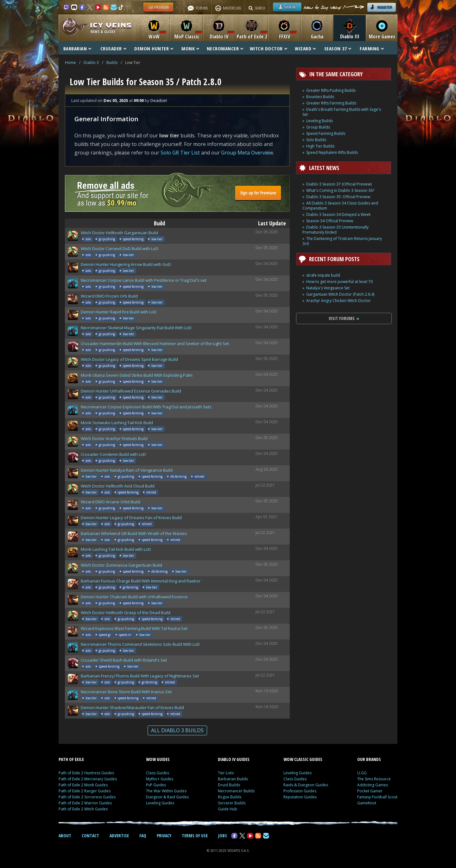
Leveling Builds (320, 121)
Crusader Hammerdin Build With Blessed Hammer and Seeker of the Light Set (155, 343)
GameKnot (367, 803)
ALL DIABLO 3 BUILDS (177, 730)
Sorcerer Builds (232, 803)
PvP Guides (156, 785)
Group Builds (318, 127)
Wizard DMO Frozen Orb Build (109, 296)
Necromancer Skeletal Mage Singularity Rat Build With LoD (136, 328)
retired (199, 476)
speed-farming (133, 239)
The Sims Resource (374, 779)
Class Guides (158, 773)
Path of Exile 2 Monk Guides (83, 785)
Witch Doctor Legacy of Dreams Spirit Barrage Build (129, 359)
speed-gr (105, 635)
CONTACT (90, 836)
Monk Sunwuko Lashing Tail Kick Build (117, 423)
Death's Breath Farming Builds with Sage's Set (342, 112)
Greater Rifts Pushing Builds (331, 90)
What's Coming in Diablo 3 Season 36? (340, 190)
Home (70, 63)
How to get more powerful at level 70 (339, 282)
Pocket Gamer (370, 791)
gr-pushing (107, 239)
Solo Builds (316, 140)
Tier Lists (226, 773)
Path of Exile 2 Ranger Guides (85, 791)
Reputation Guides (300, 797)
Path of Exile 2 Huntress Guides (86, 773)
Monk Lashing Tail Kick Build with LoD (116, 549)
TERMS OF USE (195, 836)
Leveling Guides (160, 803)
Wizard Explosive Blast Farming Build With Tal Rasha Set (134, 628)
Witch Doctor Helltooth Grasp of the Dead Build (126, 613)
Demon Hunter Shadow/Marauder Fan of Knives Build (132, 708)
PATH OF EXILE (71, 759)
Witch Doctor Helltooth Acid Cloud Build (118, 486)
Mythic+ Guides (160, 779)
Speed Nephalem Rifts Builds (332, 152)
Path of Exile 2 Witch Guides (83, 809)
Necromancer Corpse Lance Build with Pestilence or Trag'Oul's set (144, 280)
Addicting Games (373, 785)
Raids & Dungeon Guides (306, 785)
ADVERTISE (119, 836)
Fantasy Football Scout (377, 797)
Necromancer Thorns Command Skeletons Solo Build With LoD (140, 644)
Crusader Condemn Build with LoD (113, 454)
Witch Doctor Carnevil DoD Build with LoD (120, 248)
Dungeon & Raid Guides (167, 797)
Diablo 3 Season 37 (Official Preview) (339, 184)
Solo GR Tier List (180, 153)
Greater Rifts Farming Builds (331, 103)
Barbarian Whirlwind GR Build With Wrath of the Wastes (134, 533)
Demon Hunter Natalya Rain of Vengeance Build (127, 470)
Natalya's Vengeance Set (328, 288)
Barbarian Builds (233, 779)
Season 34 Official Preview (330, 221)
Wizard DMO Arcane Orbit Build (111, 502)
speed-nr (125, 635)
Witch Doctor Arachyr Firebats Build (114, 438)
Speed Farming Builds (326, 133)
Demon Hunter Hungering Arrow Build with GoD (126, 264)
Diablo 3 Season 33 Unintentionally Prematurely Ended (336, 230)
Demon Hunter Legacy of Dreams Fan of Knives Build (131, 518)
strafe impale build (323, 275)
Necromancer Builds (236, 791)
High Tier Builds (320, 146)
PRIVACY (164, 836)
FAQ (143, 836)
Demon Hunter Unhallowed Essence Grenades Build (131, 391)
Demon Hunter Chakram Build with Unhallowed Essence (134, 597)
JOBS (223, 836)
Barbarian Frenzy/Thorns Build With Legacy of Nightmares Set (140, 676)
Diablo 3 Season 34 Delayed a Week (338, 214)
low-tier (157, 239)
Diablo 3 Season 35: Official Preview (338, 197)
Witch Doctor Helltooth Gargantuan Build (119, 233)
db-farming (178, 476)
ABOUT (65, 836)
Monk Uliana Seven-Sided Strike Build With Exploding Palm (137, 375)
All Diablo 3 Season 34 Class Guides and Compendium (340, 206)
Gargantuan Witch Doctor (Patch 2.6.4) (340, 294)
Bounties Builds (320, 97)
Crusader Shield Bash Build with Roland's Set (124, 660)
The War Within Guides (166, 791)
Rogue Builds (230, 797)
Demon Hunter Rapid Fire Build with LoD (119, 312)
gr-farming (130, 587)
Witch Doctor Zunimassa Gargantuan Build (121, 565)
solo (88, 239)
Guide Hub (228, 809)
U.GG (362, 773)
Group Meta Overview (247, 153)
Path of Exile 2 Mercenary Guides (88, 779)
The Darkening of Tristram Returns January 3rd (342, 241)
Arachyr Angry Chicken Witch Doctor (339, 301)
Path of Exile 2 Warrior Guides (85, 803)
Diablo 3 (91, 63)
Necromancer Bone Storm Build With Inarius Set (126, 692)
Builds (112, 63)
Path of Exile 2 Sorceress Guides (87, 797)
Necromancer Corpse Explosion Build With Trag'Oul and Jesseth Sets (146, 407)
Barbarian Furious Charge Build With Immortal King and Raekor (141, 581)
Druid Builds (229, 785)
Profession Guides (300, 791)
